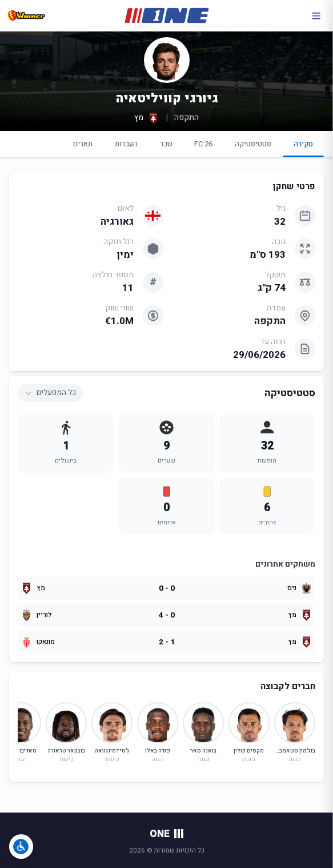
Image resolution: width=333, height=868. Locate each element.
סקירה (304, 148)
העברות (126, 144)
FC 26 (203, 144)
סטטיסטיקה (253, 144)
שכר (166, 144)
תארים (83, 144)
